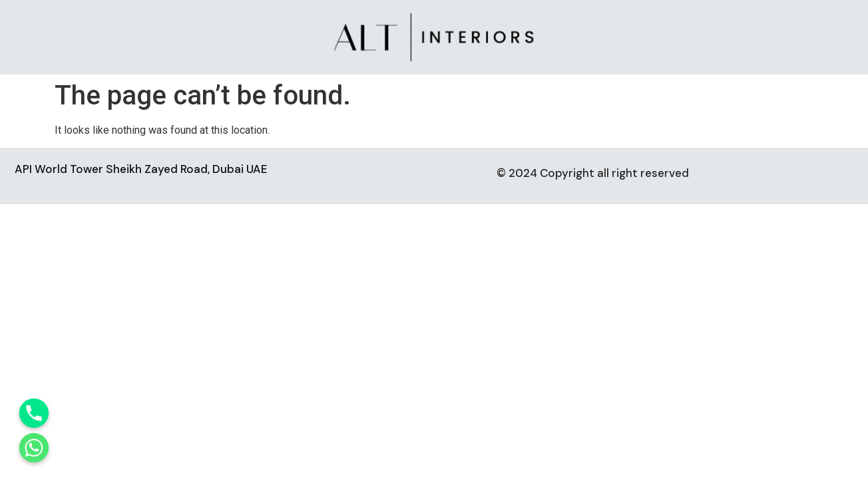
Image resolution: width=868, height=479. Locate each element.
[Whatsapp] (34, 448)
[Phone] (34, 413)
